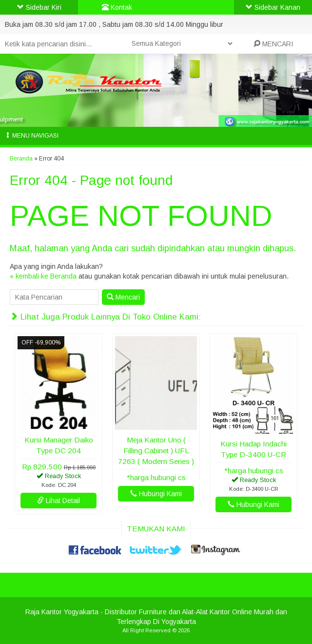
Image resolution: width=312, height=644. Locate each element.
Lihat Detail (58, 501)
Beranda (21, 159)
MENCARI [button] (273, 44)
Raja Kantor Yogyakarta (62, 612)
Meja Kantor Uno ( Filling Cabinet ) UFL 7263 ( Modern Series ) (156, 451)
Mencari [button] (123, 297)
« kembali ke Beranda (43, 276)
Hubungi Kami (156, 494)
